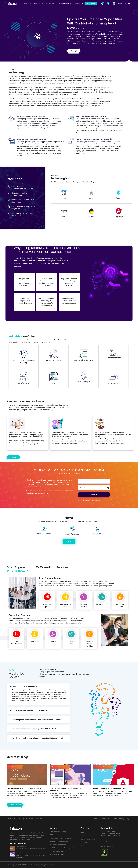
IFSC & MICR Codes (57, 854)
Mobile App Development (59, 841)
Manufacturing (24, 378)
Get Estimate (91, 3)
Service (27, 3)
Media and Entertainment (84, 355)
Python (91, 213)
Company (77, 3)
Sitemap (96, 819)
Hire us (69, 541)
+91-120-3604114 (107, 846)
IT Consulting (55, 835)
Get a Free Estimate (88, 839)
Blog (82, 846)
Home (83, 833)
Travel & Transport (84, 378)
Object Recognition (57, 851)
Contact (84, 842)
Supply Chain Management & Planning (24, 357)
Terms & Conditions (109, 819)
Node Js (64, 213)
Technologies (64, 3)
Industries (50, 3)
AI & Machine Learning (58, 832)
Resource (38, 3)
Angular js (119, 213)
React (119, 194)
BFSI (54, 378)
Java (91, 194)
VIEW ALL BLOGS (15, 805)
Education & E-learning (54, 355)
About (83, 836)
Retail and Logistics (114, 354)
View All (13, 457)
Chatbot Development (58, 845)
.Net (64, 194)
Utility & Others (114, 378)
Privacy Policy (124, 819)
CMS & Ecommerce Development (62, 848)
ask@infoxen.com (107, 842)
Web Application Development (61, 838)
